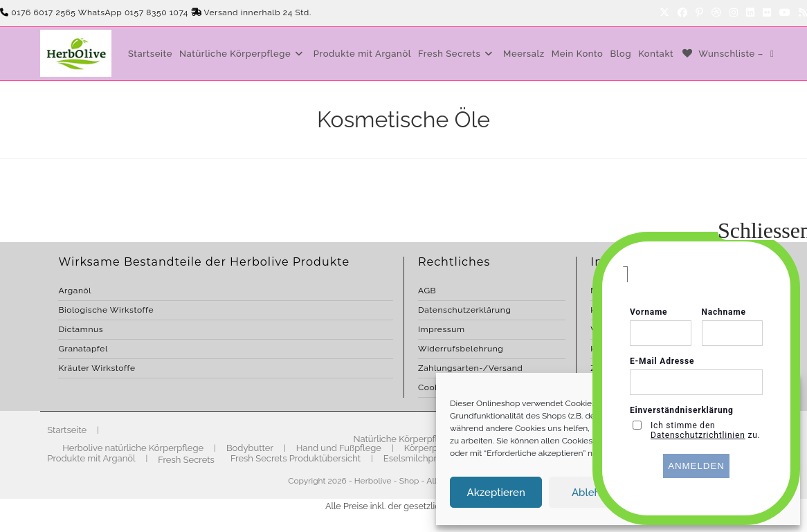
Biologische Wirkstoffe (106, 310)
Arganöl (75, 291)
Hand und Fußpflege (339, 448)
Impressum (442, 329)
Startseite (67, 430)
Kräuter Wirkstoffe (97, 368)
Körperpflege (432, 448)
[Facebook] (682, 13)
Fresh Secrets (186, 460)
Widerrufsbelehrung (461, 349)
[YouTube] (785, 13)
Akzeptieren (496, 493)
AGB (427, 291)
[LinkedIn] (750, 13)
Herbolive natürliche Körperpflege (133, 448)
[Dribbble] (716, 13)
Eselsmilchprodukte (425, 458)
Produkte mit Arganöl (91, 458)
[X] (664, 13)
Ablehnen (595, 493)
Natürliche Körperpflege (404, 439)
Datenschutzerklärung (464, 310)
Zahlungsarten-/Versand (470, 368)
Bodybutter (250, 448)
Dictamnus (81, 329)
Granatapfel (83, 349)
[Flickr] (767, 13)
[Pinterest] (699, 13)
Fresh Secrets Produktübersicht (296, 458)
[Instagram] (734, 13)
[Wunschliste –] (722, 54)
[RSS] (801, 13)
